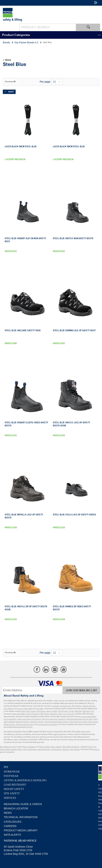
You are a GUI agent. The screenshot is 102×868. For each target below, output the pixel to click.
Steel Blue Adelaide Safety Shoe (23, 330)
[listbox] (57, 82)
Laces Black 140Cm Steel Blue (21, 147)
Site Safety (12, 793)
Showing (10, 81)
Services (10, 798)
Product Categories (16, 35)
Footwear (11, 776)
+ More (7, 60)
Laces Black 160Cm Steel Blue (69, 147)
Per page (45, 82)
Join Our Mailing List (81, 690)
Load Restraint (15, 785)
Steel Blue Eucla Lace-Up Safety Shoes (74, 515)
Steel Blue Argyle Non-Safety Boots (73, 238)
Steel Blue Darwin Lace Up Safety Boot (74, 330)
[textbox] (48, 27)
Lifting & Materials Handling (25, 780)
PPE (6, 767)
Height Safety (14, 789)
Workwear (12, 772)
